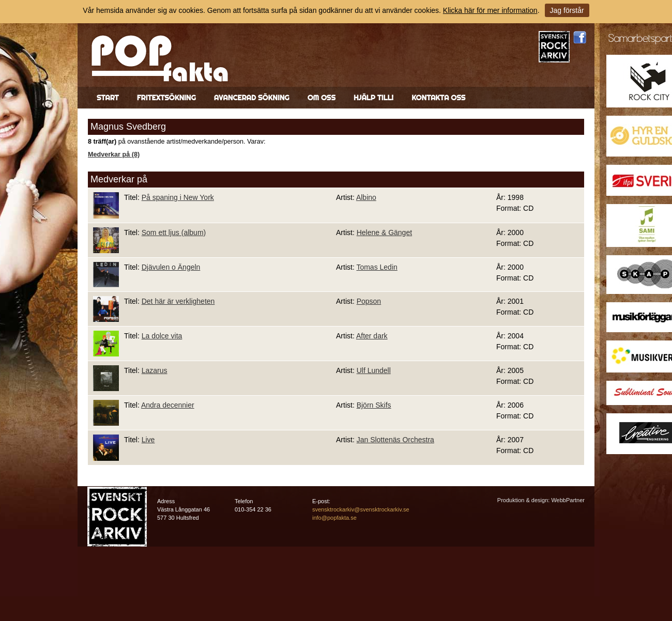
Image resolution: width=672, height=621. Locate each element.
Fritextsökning (166, 98)
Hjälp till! (373, 98)
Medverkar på (119, 179)
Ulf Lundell (374, 370)
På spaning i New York (178, 197)
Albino (366, 197)
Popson (369, 301)
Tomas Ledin (377, 267)
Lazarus (155, 370)
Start (108, 98)
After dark (372, 336)
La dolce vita (162, 336)
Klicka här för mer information (490, 10)
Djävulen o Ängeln (171, 267)
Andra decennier (168, 405)
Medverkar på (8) (114, 154)
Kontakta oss (438, 98)
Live (148, 440)
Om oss (322, 98)
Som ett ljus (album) (174, 232)
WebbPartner (568, 500)
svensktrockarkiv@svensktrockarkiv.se (361, 509)
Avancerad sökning (252, 98)
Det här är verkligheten (178, 301)
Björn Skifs (374, 405)
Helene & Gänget (384, 232)
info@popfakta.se (334, 518)
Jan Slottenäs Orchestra (395, 440)
